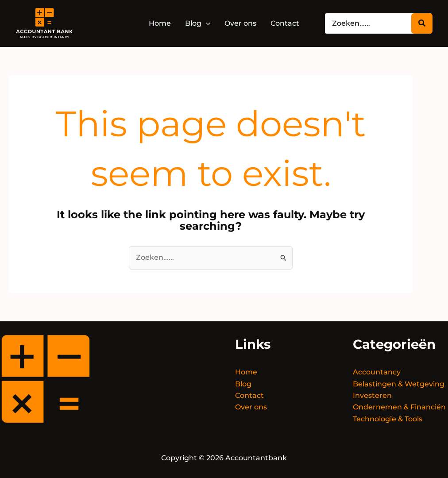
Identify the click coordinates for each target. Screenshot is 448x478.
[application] (206, 23)
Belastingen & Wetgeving (399, 384)
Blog (243, 384)
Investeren (372, 395)
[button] (198, 23)
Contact (249, 395)
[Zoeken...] (422, 23)
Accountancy (377, 372)
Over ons (251, 407)
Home (246, 372)
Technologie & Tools (388, 419)
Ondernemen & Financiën (399, 407)
